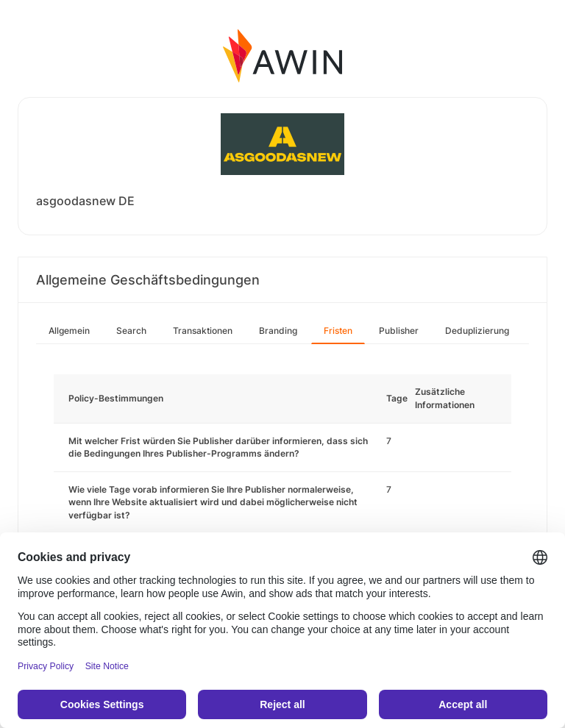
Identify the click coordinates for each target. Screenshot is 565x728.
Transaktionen (203, 331)
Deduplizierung (477, 331)
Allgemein (69, 331)
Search (131, 331)
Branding (278, 331)
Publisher (399, 331)
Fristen (338, 331)
